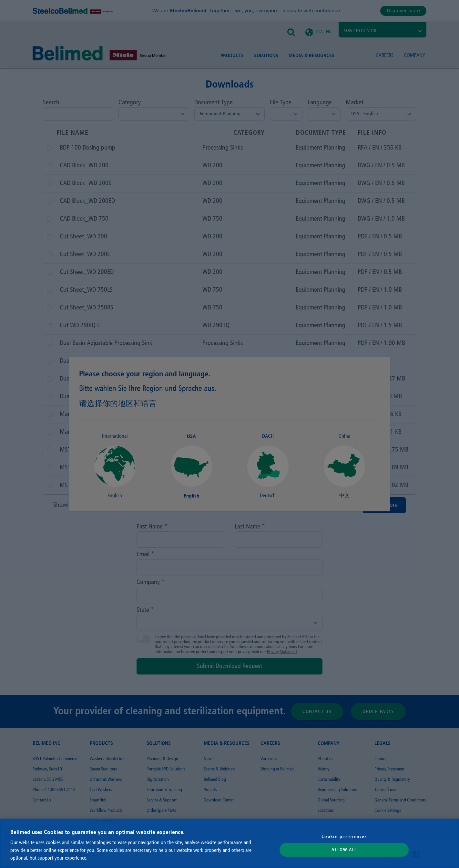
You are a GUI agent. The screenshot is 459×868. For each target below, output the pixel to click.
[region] (229, 843)
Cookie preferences (344, 836)
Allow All (344, 850)
